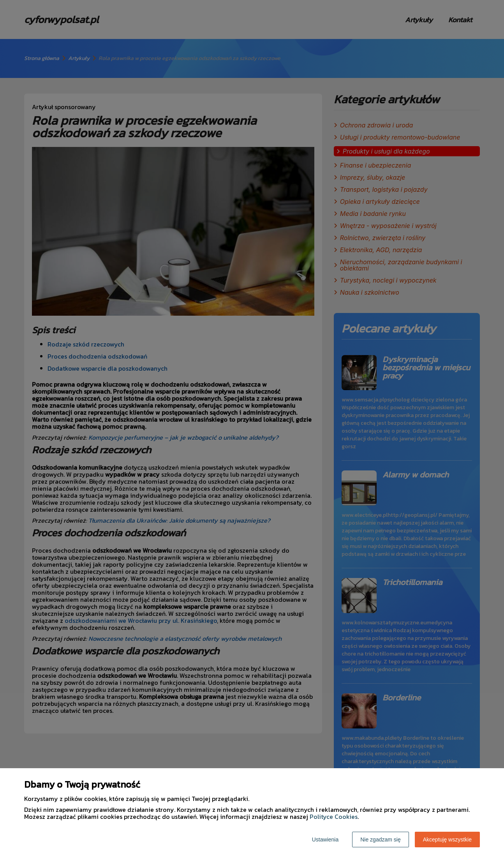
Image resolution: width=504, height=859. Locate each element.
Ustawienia (325, 840)
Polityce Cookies (334, 817)
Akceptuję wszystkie (447, 840)
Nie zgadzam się (381, 840)
